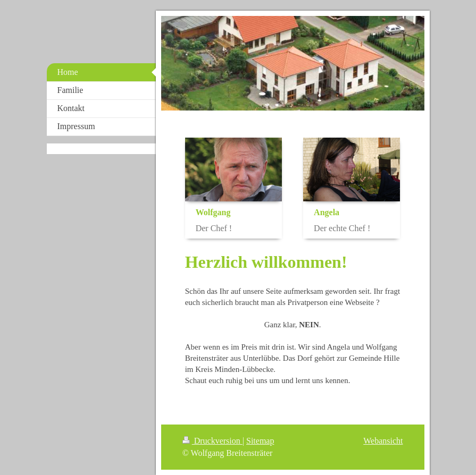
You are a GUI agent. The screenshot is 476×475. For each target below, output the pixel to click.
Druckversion (212, 441)
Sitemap (260, 441)
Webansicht (383, 441)
